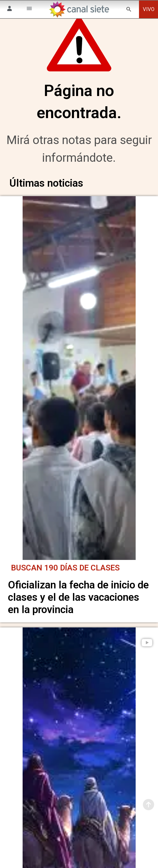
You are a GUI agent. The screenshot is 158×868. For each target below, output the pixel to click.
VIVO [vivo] (149, 9)
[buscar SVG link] (129, 10)
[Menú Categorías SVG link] (29, 9)
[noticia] (79, 383)
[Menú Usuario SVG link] (10, 9)
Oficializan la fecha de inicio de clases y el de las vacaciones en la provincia (78, 600)
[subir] (148, 805)
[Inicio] (79, 9)
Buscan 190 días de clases (65, 570)
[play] (147, 645)
